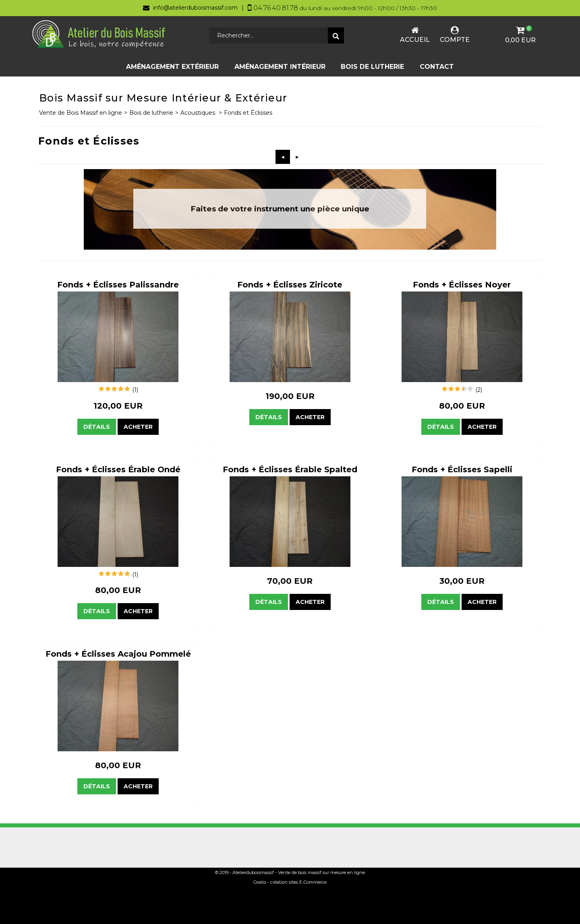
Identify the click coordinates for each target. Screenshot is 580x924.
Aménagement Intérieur (280, 67)
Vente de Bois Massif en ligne (81, 113)
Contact (437, 67)
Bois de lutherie (372, 67)
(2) (479, 390)
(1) (135, 390)
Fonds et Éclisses (248, 113)
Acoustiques (199, 113)
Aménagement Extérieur (172, 67)
